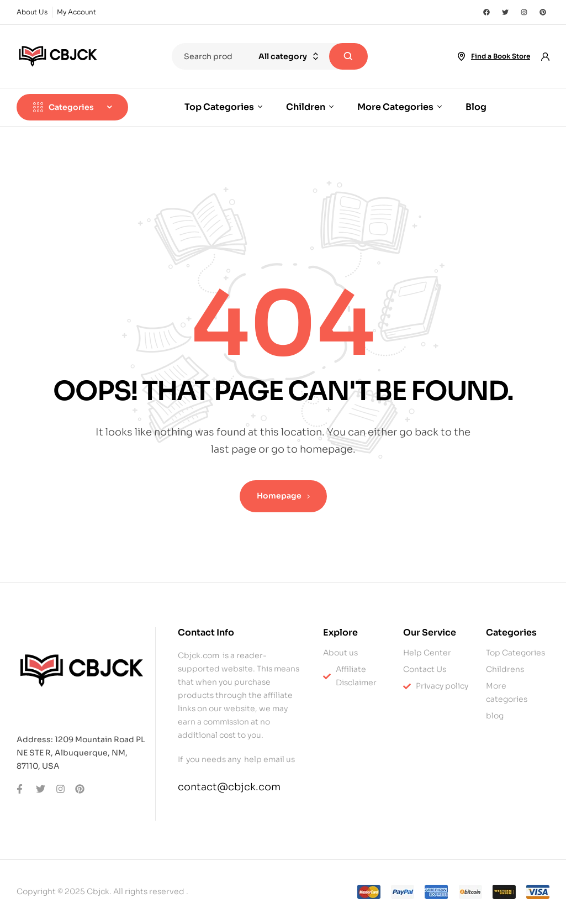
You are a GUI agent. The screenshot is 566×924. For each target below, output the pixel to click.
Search (348, 56)
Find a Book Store (501, 56)
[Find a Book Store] (461, 56)
